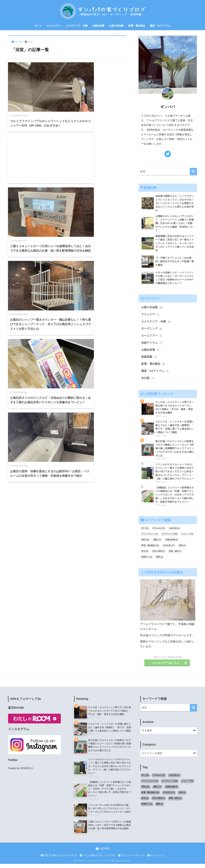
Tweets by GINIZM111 (21, 772)
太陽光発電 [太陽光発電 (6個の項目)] (172, 543)
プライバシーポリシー (131, 859)
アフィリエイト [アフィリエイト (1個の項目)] (150, 537)
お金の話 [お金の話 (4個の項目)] (174, 532)
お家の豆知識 (116, 26)
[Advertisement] (98, 86)
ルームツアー (54, 26)
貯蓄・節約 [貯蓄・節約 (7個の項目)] (175, 555)
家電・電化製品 (137, 26)
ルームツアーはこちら (170, 666)
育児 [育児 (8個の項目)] (145, 555)
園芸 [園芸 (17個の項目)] (157, 543)
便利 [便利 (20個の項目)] (145, 543)
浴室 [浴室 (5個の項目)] (182, 549)
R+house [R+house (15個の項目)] (159, 532)
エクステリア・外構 (77, 26)
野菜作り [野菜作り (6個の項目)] (147, 560)
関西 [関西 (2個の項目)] (160, 560)
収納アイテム (152, 344)
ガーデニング (152, 330)
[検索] (193, 172)
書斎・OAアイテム (160, 26)
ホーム (38, 26)
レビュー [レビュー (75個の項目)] (187, 537)
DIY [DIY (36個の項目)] (145, 532)
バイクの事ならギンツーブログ (98, 859)
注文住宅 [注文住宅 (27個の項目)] (169, 549)
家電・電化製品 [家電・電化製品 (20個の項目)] (150, 549)
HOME (103, 853)
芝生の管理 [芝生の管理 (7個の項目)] (159, 555)
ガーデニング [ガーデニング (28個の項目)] (170, 537)
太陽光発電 (98, 26)
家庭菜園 (149, 359)
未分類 (148, 380)
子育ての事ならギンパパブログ (59, 859)
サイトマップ (156, 859)
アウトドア (151, 316)
